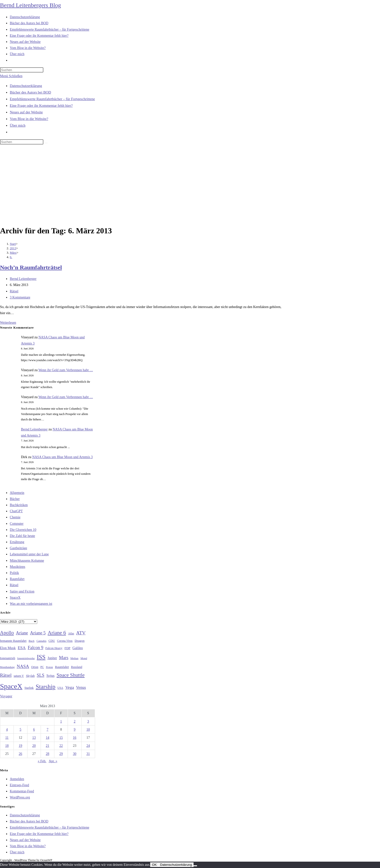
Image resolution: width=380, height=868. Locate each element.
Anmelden (17, 779)
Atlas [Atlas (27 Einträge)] (71, 634)
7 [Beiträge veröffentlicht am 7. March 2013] (47, 730)
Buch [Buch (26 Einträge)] (32, 641)
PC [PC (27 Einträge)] (42, 667)
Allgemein (17, 493)
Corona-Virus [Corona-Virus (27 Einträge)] (65, 641)
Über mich (18, 125)
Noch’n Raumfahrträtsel (31, 267)
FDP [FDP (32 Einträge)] (67, 648)
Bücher (15, 499)
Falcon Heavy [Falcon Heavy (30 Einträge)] (54, 648)
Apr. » (53, 761)
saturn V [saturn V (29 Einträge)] (19, 676)
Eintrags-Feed (19, 785)
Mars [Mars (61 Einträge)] (64, 658)
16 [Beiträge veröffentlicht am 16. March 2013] (74, 738)
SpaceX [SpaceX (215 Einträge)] (11, 686)
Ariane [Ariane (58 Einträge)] (22, 633)
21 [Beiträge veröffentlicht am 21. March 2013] (48, 746)
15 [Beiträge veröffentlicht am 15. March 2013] (61, 738)
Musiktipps (18, 567)
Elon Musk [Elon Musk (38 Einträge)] (8, 648)
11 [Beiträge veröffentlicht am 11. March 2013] (7, 738)
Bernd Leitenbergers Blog (31, 5)
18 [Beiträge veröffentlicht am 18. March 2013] (7, 746)
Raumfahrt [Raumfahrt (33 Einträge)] (62, 667)
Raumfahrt (17, 579)
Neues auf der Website (26, 112)
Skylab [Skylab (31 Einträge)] (30, 676)
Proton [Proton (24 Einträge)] (49, 667)
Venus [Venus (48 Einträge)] (81, 687)
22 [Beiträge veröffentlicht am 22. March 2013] (61, 746)
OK (154, 865)
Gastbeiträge (18, 548)
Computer (17, 524)
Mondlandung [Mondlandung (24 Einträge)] (7, 667)
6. (11, 257)
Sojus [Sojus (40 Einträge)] (50, 676)
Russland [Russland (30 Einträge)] (77, 667)
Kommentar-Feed (22, 791)
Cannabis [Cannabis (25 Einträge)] (41, 641)
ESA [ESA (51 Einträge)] (22, 648)
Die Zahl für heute (22, 536)
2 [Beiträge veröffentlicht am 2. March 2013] (75, 721)
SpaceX (15, 598)
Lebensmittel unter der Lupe (29, 554)
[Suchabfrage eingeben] (22, 70)
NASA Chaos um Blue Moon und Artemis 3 (62, 457)
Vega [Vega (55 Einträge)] (69, 687)
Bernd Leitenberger (23, 279)
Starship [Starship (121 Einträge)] (46, 687)
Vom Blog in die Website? (29, 119)
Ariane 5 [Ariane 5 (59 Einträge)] (38, 633)
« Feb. (42, 761)
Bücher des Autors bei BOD (30, 92)
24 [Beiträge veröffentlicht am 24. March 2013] (88, 746)
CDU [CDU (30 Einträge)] (52, 641)
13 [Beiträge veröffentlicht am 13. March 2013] (34, 738)
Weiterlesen (8, 323)
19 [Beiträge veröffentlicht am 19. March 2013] (20, 746)
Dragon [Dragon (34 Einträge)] (80, 641)
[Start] (13, 244)
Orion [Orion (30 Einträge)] (35, 667)
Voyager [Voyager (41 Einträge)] (6, 696)
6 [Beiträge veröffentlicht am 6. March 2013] (34, 730)
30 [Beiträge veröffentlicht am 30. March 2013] (74, 754)
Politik (14, 573)
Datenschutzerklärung (26, 86)
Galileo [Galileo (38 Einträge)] (78, 648)
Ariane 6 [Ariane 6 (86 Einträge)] (57, 633)
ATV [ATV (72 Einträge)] (81, 633)
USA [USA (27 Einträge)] (60, 688)
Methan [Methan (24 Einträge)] (74, 658)
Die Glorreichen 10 (23, 530)
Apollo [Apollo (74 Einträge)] (7, 633)
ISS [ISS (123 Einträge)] (41, 657)
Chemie (15, 517)
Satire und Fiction (22, 591)
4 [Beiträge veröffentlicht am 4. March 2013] (7, 730)
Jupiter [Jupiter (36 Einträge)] (52, 658)
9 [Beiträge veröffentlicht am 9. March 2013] (75, 730)
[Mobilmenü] (11, 76)
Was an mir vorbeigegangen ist (31, 604)
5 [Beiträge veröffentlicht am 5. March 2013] (20, 730)
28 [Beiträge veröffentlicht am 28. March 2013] (48, 754)
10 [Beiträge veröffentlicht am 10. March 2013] (88, 730)
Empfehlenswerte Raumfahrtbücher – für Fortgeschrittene (52, 99)
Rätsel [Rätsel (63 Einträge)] (6, 675)
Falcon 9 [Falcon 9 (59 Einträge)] (35, 648)
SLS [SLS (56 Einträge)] (41, 675)
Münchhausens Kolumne (27, 561)
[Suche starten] (46, 143)
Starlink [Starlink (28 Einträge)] (29, 688)
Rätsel (14, 291)
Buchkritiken (19, 505)
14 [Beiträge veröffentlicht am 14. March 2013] (48, 738)
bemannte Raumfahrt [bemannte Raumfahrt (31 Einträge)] (13, 641)
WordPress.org (20, 797)
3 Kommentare (20, 297)
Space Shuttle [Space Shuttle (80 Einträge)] (71, 675)
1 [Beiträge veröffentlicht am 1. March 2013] (61, 721)
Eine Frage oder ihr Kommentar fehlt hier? (41, 106)
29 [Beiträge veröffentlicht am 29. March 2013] (61, 754)
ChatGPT (16, 511)
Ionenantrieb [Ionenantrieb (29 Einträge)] (8, 658)
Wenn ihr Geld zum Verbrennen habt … (66, 370)
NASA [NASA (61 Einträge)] (23, 666)
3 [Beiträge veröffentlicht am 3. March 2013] (88, 721)
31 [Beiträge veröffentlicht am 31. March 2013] (88, 754)
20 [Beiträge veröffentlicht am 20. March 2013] (34, 746)
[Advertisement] (190, 186)
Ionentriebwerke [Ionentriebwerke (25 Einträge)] (26, 658)
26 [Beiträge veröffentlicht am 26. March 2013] (20, 754)
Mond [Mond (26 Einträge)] (84, 658)
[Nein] (195, 866)
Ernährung (17, 542)
